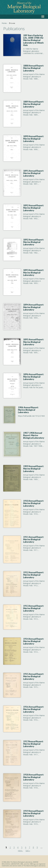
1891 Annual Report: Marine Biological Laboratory (33, 173)
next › (20, 851)
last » (28, 851)
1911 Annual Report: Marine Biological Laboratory (33, 539)
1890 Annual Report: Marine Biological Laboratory (33, 139)
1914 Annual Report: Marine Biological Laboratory (33, 641)
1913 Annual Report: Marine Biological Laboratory (33, 608)
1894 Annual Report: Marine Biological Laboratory (33, 307)
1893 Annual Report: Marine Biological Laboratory (33, 272)
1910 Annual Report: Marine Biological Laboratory (33, 503)
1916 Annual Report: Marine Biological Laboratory (33, 709)
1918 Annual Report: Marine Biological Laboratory (33, 777)
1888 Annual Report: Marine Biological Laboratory (33, 68)
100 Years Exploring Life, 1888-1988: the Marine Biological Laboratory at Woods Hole (33, 40)
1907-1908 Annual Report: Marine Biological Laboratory (34, 435)
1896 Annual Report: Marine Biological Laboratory (33, 377)
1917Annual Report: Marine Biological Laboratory (33, 744)
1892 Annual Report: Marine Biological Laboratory (33, 208)
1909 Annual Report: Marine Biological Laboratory (33, 469)
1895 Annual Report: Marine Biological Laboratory (33, 342)
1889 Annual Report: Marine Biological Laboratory (33, 104)
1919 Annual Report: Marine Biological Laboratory (33, 813)
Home (4, 23)
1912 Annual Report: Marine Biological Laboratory (33, 575)
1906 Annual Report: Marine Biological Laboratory (28, 410)
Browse (12, 23)
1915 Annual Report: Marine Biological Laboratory (33, 676)
